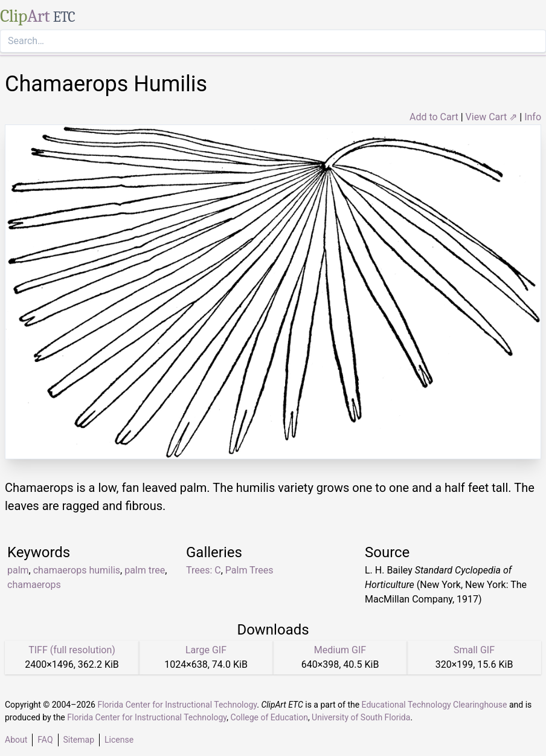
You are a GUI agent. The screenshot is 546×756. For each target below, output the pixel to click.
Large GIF (206, 650)
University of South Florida (361, 717)
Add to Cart (434, 117)
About (16, 740)
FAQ (45, 740)
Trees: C (204, 570)
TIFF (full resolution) (72, 650)
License (119, 740)
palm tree (145, 570)
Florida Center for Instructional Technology (177, 705)
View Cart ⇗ (492, 117)
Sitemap (79, 740)
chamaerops (34, 585)
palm (18, 570)
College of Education (269, 717)
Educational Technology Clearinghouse (435, 705)
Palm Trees (249, 570)
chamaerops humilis (77, 570)
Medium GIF (340, 650)
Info (533, 117)
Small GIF (474, 650)
